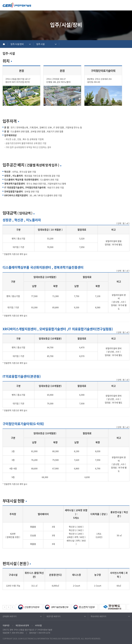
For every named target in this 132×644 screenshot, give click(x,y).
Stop (12, 607)
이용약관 (6, 625)
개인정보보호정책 (22, 625)
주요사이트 (98, 616)
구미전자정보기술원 (17, 5)
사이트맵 (38, 625)
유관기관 (53, 616)
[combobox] (21, 44)
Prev (5, 607)
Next (8, 607)
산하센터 (10, 616)
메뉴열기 (128, 5)
